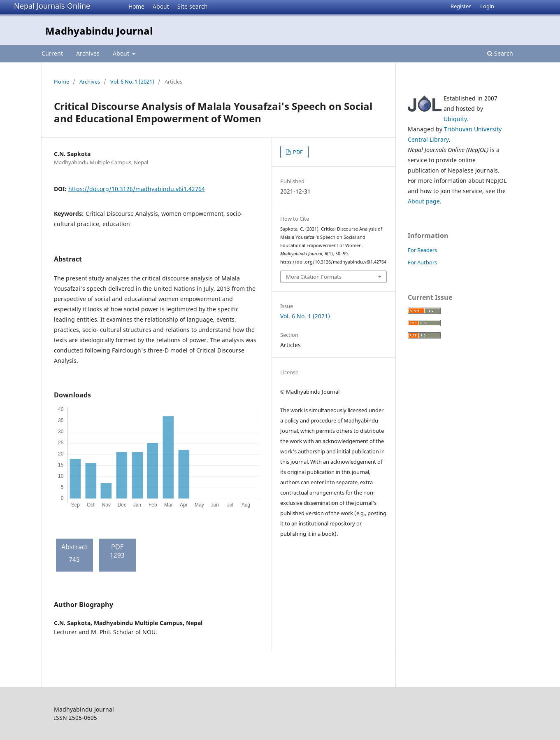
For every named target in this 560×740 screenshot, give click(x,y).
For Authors (422, 262)
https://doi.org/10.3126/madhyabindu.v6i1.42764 (137, 189)
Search (500, 53)
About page (424, 201)
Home (136, 6)
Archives (88, 53)
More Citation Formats (314, 277)
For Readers (422, 250)
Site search (193, 6)
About (161, 6)
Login (487, 6)
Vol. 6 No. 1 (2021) (132, 82)
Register (461, 6)
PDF (297, 152)
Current (52, 53)
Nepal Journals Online (52, 6)
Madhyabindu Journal (99, 31)
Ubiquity (455, 119)
